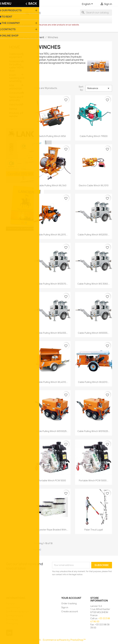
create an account (23, 25)
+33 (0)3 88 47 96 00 (27, 4)
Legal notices (13, 607)
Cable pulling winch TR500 (94, 136)
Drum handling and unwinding (17, 78)
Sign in (65, 607)
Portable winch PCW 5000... (94, 480)
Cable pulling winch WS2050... (94, 235)
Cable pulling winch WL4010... (52, 382)
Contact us (12, 619)
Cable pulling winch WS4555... (52, 333)
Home (15, 47)
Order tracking (69, 603)
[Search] (96, 12)
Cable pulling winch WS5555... (94, 333)
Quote (33, 13)
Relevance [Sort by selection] (99, 88)
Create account (70, 611)
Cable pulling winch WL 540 (52, 185)
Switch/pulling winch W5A (52, 136)
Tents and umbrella (15, 99)
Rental (13, 109)
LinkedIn (9, 633)
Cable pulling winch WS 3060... (94, 284)
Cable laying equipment (16, 56)
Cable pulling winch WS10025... (52, 431)
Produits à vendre (15, 115)
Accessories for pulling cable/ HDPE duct (17, 66)
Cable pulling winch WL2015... (52, 235)
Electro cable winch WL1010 (94, 185)
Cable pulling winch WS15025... (94, 431)
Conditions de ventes (17, 611)
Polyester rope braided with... (52, 530)
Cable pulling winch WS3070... (52, 284)
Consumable (17, 93)
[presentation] (78, 585)
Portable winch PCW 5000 (52, 480)
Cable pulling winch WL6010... (94, 382)
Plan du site (12, 623)
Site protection (16, 87)
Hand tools (16, 105)
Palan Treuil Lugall (94, 530)
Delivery (10, 603)
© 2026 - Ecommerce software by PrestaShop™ (59, 640)
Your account (71, 598)
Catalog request (15, 615)
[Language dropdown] (88, 4)
